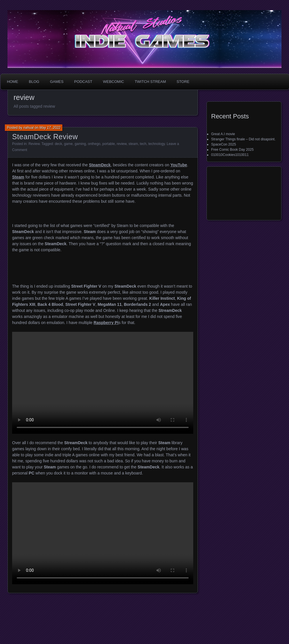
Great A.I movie (223, 134)
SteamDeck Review (45, 137)
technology (156, 144)
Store (183, 82)
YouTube (179, 165)
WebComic (113, 82)
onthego (94, 144)
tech (143, 144)
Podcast (83, 82)
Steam (18, 177)
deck (58, 144)
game (68, 144)
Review (34, 144)
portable (109, 144)
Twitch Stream (150, 82)
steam (133, 144)
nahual (29, 128)
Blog (34, 82)
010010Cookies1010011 (230, 155)
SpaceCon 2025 (224, 144)
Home (13, 82)
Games (57, 82)
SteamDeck (100, 165)
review (122, 144)
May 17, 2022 (50, 128)
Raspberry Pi (106, 323)
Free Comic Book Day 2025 (232, 150)
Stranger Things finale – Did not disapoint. (243, 139)
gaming (80, 144)
